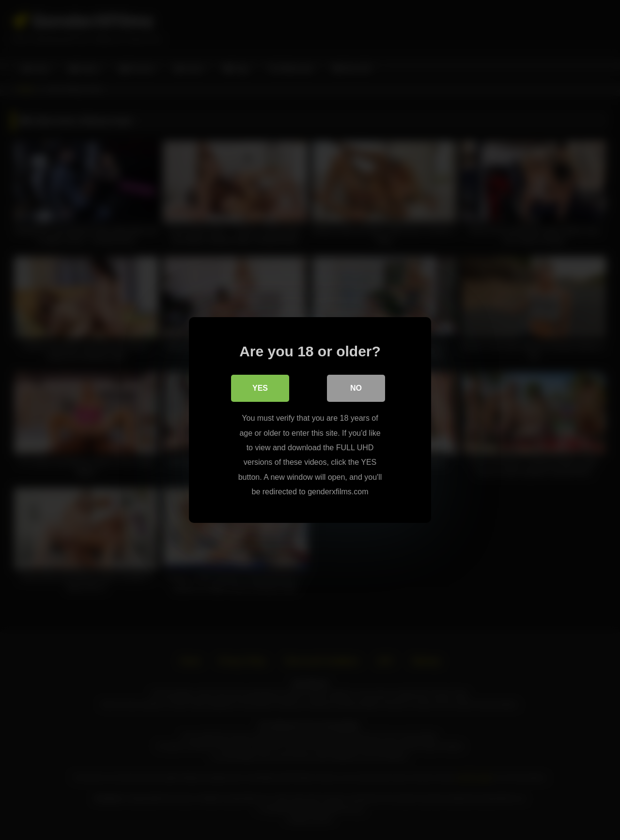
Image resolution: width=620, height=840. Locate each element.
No (356, 388)
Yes (260, 388)
